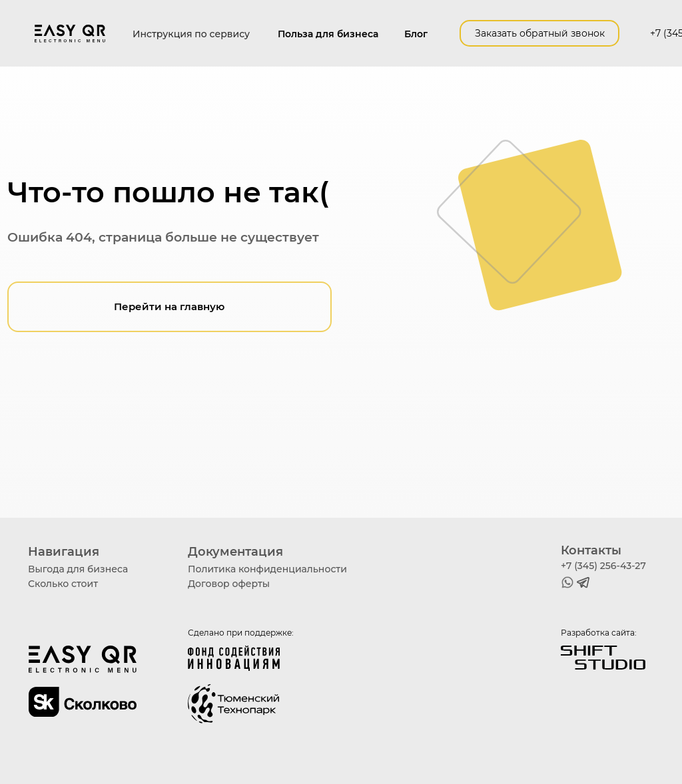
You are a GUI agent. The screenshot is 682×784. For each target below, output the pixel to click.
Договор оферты (229, 584)
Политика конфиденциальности (267, 569)
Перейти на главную (169, 307)
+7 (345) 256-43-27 (603, 566)
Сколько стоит (63, 584)
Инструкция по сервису (191, 34)
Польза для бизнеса (328, 34)
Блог (416, 34)
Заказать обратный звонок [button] (540, 33)
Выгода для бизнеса (78, 569)
